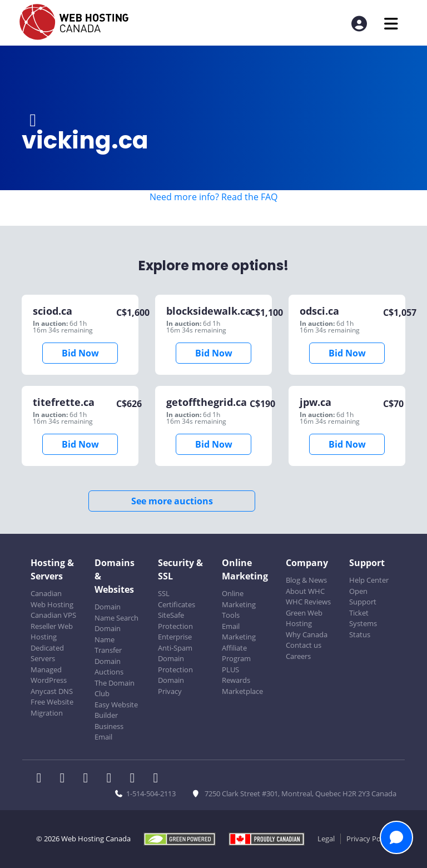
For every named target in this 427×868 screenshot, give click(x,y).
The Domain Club (115, 688)
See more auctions (172, 501)
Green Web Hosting (304, 618)
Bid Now (80, 353)
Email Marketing (239, 632)
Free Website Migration (52, 707)
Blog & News (306, 580)
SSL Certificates (177, 599)
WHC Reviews (308, 602)
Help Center (369, 580)
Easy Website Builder (116, 710)
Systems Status (363, 629)
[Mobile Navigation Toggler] (391, 24)
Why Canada (307, 634)
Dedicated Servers (47, 653)
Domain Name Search (116, 612)
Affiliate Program (236, 653)
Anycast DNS (52, 691)
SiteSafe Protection (175, 621)
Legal (326, 839)
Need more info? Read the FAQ (213, 197)
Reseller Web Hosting (52, 632)
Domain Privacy (171, 686)
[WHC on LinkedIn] (89, 779)
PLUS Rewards (236, 675)
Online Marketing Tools (239, 604)
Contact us (304, 645)
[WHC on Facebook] (42, 779)
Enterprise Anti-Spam (175, 642)
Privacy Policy (369, 839)
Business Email (109, 732)
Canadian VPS (53, 615)
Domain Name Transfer (108, 639)
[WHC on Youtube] (136, 779)
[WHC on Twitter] (66, 779)
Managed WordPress (49, 675)
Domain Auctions (109, 667)
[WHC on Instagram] (112, 779)
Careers (298, 656)
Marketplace (242, 691)
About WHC (305, 591)
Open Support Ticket (363, 602)
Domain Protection (175, 664)
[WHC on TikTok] (158, 779)
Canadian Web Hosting (52, 599)
